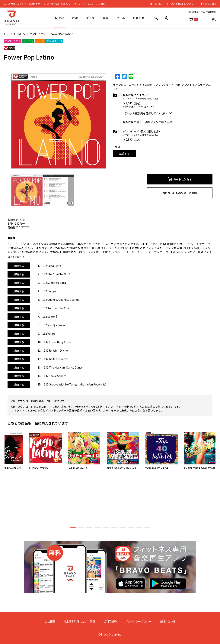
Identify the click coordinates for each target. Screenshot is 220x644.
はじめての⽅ (157, 4)
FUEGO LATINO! (39, 468)
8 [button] (131, 529)
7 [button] (123, 529)
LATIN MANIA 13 (78, 468)
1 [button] (73, 529)
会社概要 (50, 621)
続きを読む (14, 257)
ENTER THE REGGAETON (199, 468)
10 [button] (147, 529)
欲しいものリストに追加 (180, 193)
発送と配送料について (182, 4)
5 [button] (106, 529)
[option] (59, 121)
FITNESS (19, 34)
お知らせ (139, 18)
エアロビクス (38, 34)
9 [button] (139, 529)
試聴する (124, 154)
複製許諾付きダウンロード (139, 95)
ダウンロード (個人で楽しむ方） (142, 131)
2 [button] (81, 529)
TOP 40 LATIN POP (157, 468)
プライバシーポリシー (138, 621)
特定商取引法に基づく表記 (79, 621)
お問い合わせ (167, 621)
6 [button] (114, 529)
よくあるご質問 (208, 4)
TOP (6, 34)
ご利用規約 (110, 621)
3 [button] (89, 529)
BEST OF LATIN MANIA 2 (121, 468)
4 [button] (98, 529)
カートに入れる (180, 179)
